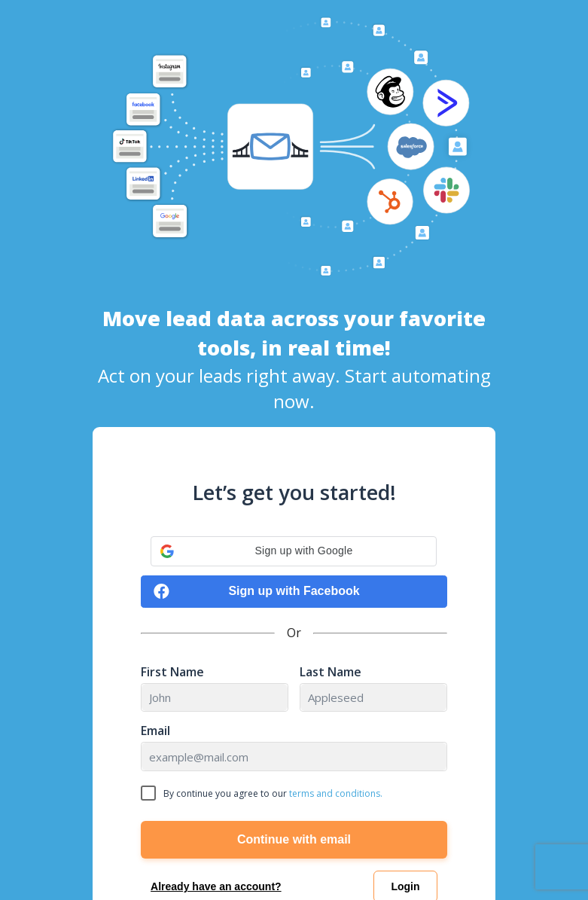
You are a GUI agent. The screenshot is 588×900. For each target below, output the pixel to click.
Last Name (331, 672)
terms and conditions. (336, 793)
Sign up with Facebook (256, 592)
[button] (294, 551)
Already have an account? (216, 886)
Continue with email (294, 839)
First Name (172, 672)
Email (155, 731)
